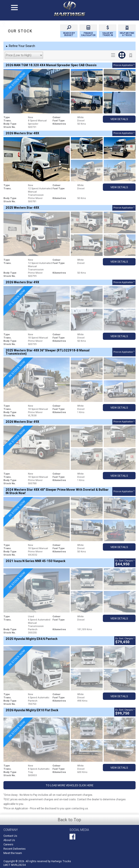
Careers (8, 844)
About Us (9, 840)
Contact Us (10, 836)
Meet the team (13, 853)
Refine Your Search (20, 46)
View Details (119, 119)
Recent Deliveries (15, 849)
